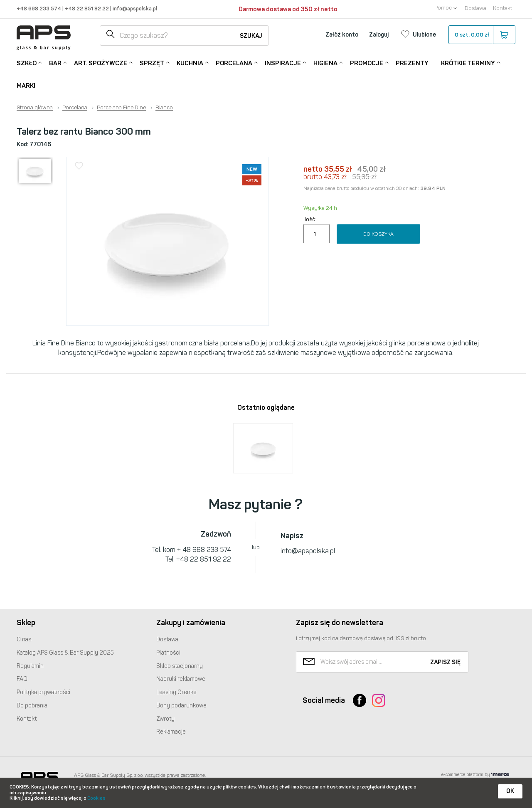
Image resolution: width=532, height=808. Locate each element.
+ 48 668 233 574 (204, 550)
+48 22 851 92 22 (87, 9)
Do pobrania (32, 706)
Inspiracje (283, 63)
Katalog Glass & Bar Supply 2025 (65, 653)
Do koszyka (378, 234)
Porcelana (234, 63)
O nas (24, 639)
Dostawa (475, 8)
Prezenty (412, 63)
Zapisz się (445, 662)
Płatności (168, 653)
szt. (482, 35)
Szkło (27, 63)
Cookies (96, 798)
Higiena (325, 63)
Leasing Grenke (176, 692)
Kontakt (502, 8)
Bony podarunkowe (181, 706)
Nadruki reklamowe (181, 679)
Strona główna (35, 108)
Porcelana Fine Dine (121, 108)
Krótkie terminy (468, 63)
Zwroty (165, 719)
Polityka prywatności (43, 692)
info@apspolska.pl (134, 9)
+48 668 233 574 (39, 9)
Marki (26, 86)
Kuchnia (190, 63)
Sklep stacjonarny (180, 666)
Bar (55, 63)
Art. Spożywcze (101, 63)
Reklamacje (171, 732)
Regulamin (30, 666)
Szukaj (251, 36)
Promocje (367, 63)
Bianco (164, 108)
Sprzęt (152, 63)
